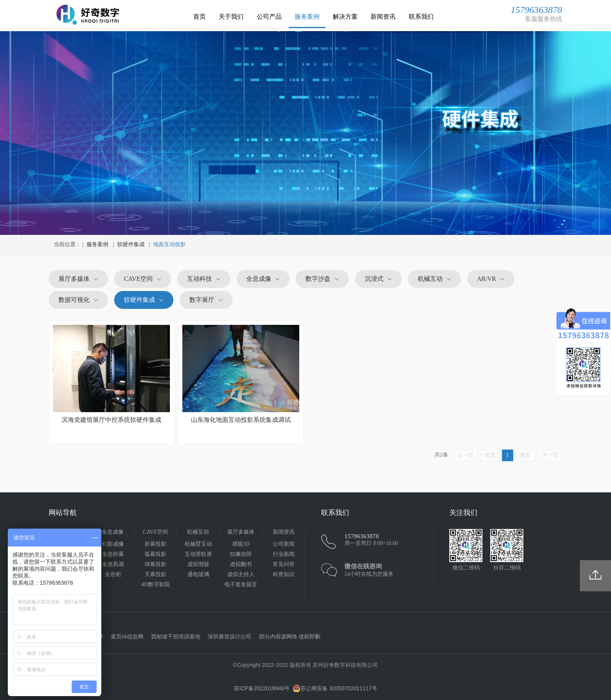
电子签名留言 (241, 585)
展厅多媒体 (74, 279)
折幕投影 (155, 544)
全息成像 (259, 279)
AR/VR (487, 279)
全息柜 (113, 574)
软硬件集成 (131, 244)
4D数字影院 (156, 585)
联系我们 (421, 17)
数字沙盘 (318, 279)
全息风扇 (113, 564)
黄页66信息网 (127, 637)
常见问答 (284, 564)
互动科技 (200, 279)
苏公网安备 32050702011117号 (335, 688)
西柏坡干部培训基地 (176, 637)
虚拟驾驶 (198, 564)
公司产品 (269, 17)
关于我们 (231, 17)
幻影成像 (113, 544)
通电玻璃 (198, 574)
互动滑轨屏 (198, 554)
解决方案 (345, 17)
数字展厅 (202, 300)
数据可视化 (74, 300)
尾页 (525, 455)
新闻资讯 (383, 17)
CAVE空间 (138, 279)
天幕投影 (155, 574)
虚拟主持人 (241, 574)
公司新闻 (284, 544)
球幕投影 (155, 564)
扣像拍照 (241, 554)
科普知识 (284, 574)
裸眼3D (241, 544)
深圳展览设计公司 (230, 637)
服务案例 (307, 17)
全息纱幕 (113, 554)
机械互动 (430, 279)
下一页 (550, 455)
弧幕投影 (155, 554)
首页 (200, 17)
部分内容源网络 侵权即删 (290, 637)
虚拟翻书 (241, 564)
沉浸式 (374, 279)
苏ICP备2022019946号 (262, 688)
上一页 (465, 455)
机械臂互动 (198, 544)
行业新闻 (284, 554)
